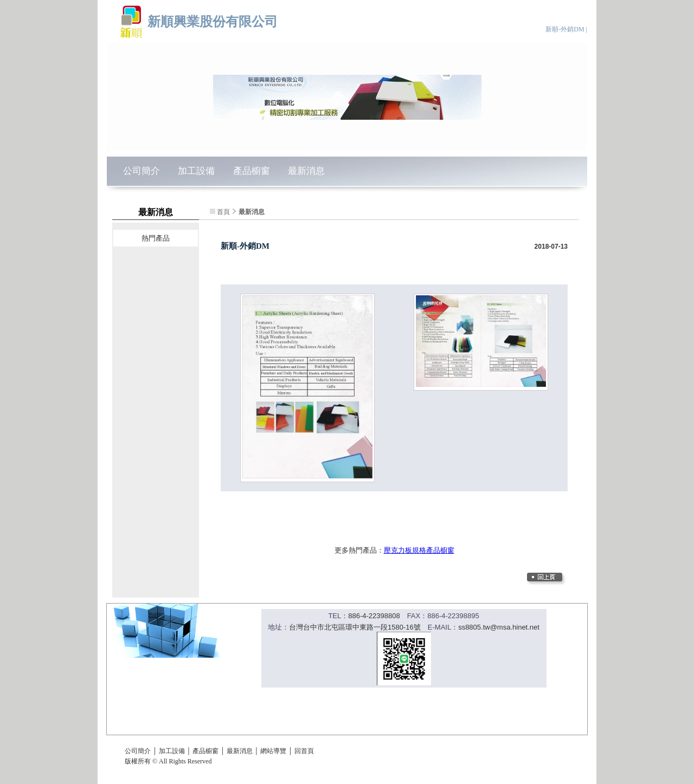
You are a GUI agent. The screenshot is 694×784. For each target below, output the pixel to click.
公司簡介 (142, 171)
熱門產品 (156, 238)
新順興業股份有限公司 (213, 21)
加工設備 (196, 171)
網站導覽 (273, 751)
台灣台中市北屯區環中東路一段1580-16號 (355, 627)
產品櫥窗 (252, 171)
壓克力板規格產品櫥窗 (419, 550)
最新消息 (306, 171)
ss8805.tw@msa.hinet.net (499, 627)
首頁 (223, 212)
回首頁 (304, 751)
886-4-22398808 (374, 616)
